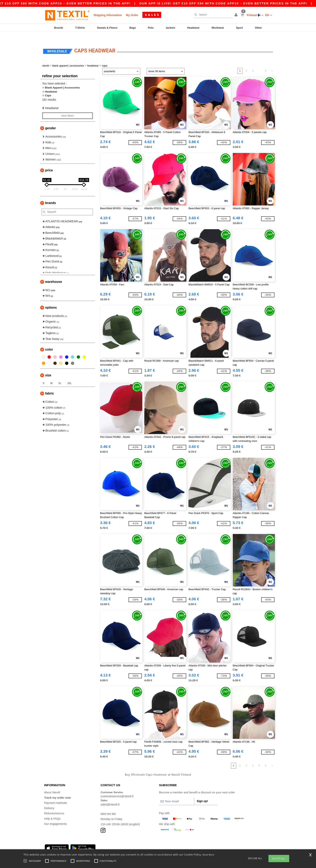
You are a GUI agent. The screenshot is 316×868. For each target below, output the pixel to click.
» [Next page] (272, 63)
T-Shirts (80, 28)
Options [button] (51, 300)
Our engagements (55, 816)
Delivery (49, 800)
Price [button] (49, 162)
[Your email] (177, 793)
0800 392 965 (109, 806)
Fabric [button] (50, 386)
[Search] (212, 15)
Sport (239, 28)
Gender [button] (50, 120)
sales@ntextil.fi (110, 797)
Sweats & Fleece (107, 28)
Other (258, 28)
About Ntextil (52, 785)
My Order (132, 15)
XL (60, 376)
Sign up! (202, 793)
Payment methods (56, 795)
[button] (237, 15)
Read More (208, 855)
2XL (69, 376)
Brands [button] (50, 195)
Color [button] (49, 342)
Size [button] (48, 368)
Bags (133, 28)
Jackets (170, 28)
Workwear (218, 28)
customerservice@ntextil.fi (117, 789)
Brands (59, 28)
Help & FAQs (52, 811)
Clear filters (68, 108)
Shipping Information (108, 15)
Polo (151, 28)
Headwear (193, 28)
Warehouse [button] (54, 274)
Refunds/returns (54, 806)
